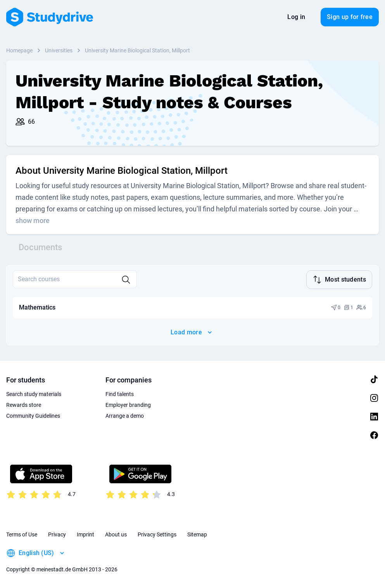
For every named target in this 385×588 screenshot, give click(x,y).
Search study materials (34, 393)
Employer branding (128, 404)
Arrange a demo (125, 415)
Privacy (57, 534)
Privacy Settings (157, 534)
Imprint (85, 534)
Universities (59, 50)
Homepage (19, 50)
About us (116, 534)
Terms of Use (22, 534)
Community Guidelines (33, 415)
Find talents (120, 393)
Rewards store (24, 404)
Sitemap (197, 534)
